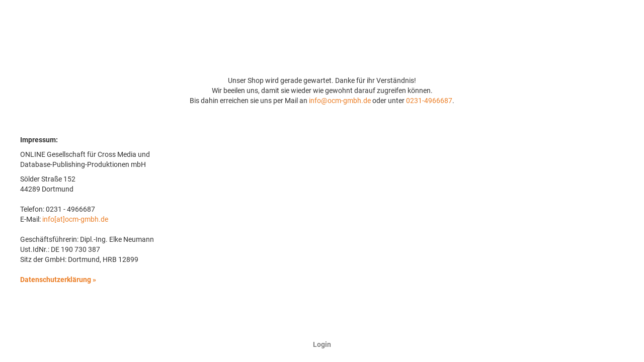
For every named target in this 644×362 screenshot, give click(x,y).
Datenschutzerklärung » (58, 280)
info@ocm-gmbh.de (340, 101)
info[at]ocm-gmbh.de (75, 219)
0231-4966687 (429, 101)
